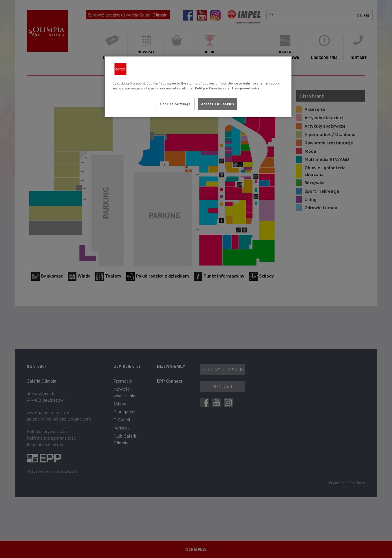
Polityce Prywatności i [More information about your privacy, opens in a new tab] (212, 88)
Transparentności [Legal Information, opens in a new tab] (245, 88)
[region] (198, 87)
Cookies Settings (175, 104)
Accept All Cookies (218, 104)
